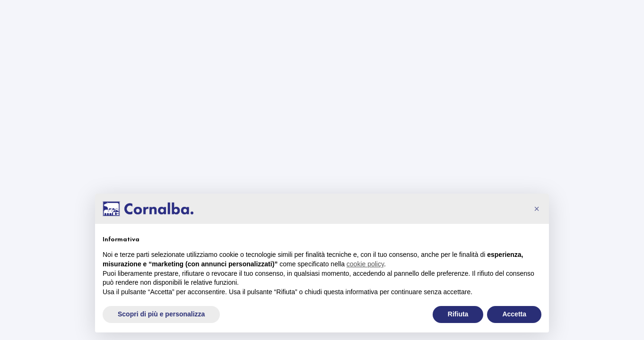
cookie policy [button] (365, 264)
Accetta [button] (514, 314)
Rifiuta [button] (458, 314)
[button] (537, 209)
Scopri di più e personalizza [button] (161, 314)
